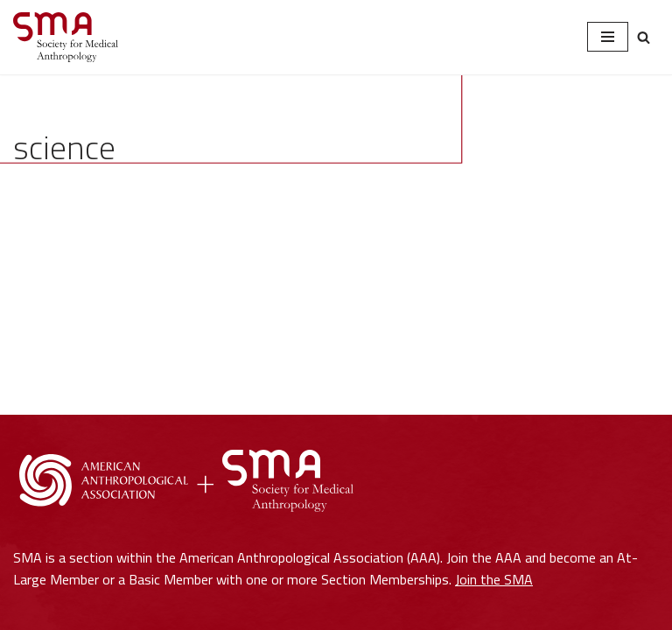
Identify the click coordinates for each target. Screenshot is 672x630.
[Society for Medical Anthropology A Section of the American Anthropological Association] (66, 37)
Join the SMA (494, 579)
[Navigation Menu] (608, 37)
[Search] (644, 37)
